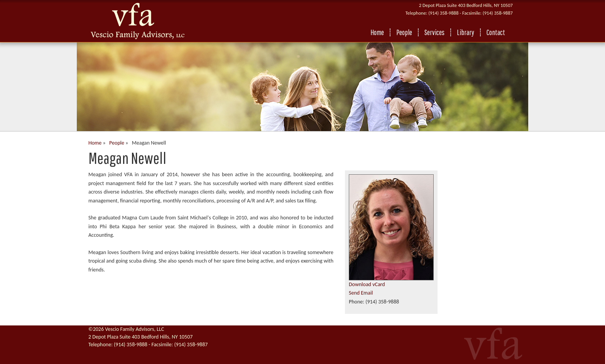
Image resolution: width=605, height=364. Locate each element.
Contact (496, 32)
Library (466, 32)
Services (434, 32)
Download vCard (367, 284)
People (404, 32)
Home (377, 32)
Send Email (361, 293)
